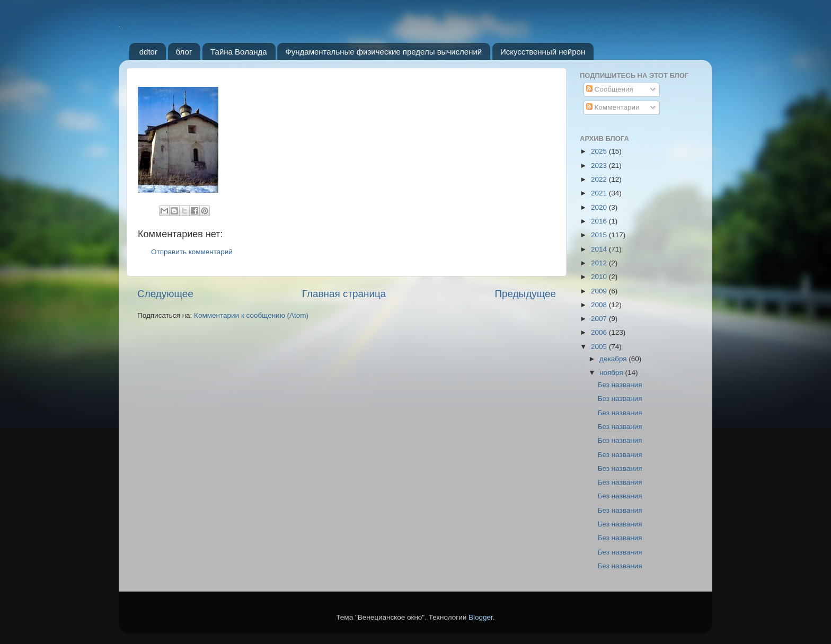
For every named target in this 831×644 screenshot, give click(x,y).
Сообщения (610, 89)
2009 (600, 291)
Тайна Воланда (239, 52)
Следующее (165, 294)
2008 (600, 305)
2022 (600, 179)
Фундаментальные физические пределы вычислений (383, 52)
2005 (600, 347)
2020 (600, 207)
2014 (600, 249)
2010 (600, 277)
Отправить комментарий (192, 252)
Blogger (481, 617)
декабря (614, 359)
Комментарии (613, 107)
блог (184, 52)
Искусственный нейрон (543, 52)
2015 (600, 235)
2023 (600, 166)
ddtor (148, 52)
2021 (600, 193)
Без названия (620, 385)
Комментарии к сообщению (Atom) (251, 315)
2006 (600, 332)
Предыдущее (525, 294)
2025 (600, 151)
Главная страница (344, 294)
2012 (600, 263)
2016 (600, 221)
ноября (612, 373)
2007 (600, 319)
